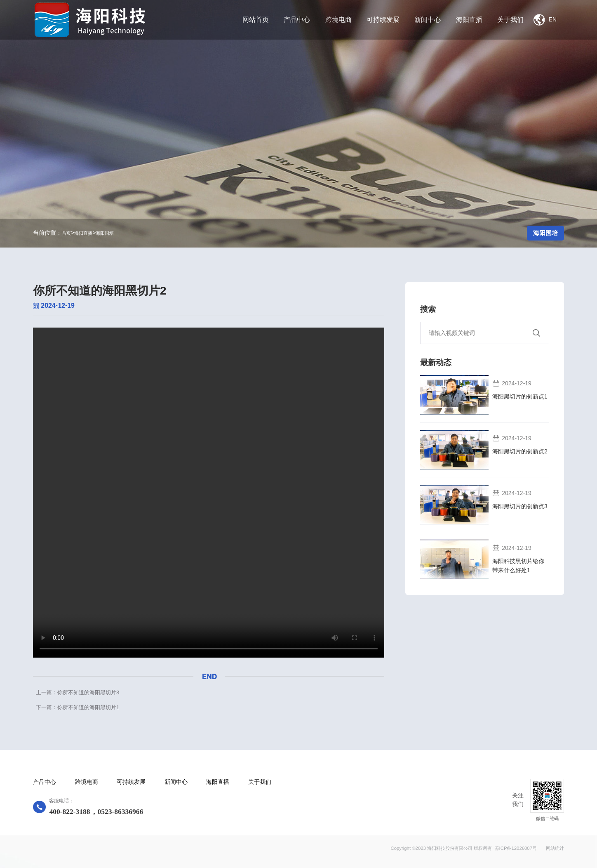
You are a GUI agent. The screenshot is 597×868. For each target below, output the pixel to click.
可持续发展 (131, 782)
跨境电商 (87, 782)
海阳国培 (105, 233)
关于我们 (260, 782)
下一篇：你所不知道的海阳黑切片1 (78, 707)
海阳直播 (83, 233)
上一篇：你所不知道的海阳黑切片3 (78, 692)
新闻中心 (176, 782)
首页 (66, 233)
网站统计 (555, 848)
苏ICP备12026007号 (516, 848)
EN (545, 20)
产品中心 (45, 782)
